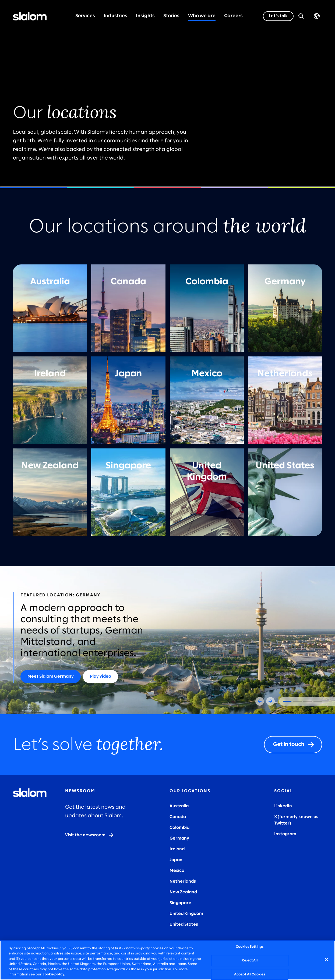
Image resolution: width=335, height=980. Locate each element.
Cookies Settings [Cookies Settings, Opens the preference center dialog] (250, 947)
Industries (115, 16)
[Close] (326, 960)
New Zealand (183, 892)
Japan (176, 860)
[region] (167, 960)
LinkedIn (283, 806)
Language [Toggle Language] (317, 16)
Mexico (177, 871)
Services (85, 16)
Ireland (177, 849)
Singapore (180, 903)
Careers (233, 16)
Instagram (285, 834)
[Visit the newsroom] (90, 835)
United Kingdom (186, 914)
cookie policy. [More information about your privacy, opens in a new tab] (54, 974)
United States (184, 924)
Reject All (249, 960)
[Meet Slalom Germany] (51, 677)
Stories (171, 16)
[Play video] (100, 677)
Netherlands (183, 881)
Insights (145, 16)
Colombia (179, 828)
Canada (178, 817)
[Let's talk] (278, 16)
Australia (179, 806)
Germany (179, 838)
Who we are (202, 16)
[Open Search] (301, 16)
